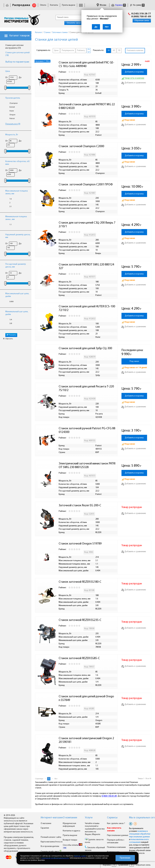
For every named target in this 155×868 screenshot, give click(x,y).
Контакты (54, 5)
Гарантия (45, 828)
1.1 (11, 225)
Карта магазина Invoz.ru (52, 842)
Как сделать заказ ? (116, 823)
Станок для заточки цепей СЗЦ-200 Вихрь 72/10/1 (87, 225)
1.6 (11, 199)
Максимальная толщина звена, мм (17, 192)
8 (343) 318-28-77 (141, 14)
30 (109, 51)
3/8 (11, 324)
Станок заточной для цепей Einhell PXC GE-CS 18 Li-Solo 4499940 (86, 64)
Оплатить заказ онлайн (77, 23)
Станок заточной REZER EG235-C (80, 620)
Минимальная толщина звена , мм (16, 218)
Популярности (68, 51)
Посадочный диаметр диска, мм (16, 266)
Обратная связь (142, 21)
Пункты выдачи (69, 5)
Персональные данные (118, 835)
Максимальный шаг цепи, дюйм (17, 295)
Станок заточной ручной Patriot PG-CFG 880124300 (87, 430)
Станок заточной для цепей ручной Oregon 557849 (86, 698)
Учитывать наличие (135, 51)
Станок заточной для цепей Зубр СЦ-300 (85, 348)
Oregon (12, 115)
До (20, 78)
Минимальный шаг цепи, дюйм (17, 313)
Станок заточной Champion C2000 (81, 146)
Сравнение (123, 865)
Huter (12, 111)
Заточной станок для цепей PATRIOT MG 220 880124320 (87, 106)
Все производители (50, 846)
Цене (56, 51)
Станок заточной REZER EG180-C (80, 582)
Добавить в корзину (134, 72)
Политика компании (116, 847)
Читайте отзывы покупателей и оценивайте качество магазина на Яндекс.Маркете (95, 829)
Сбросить (8, 339)
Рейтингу (81, 51)
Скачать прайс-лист (51, 852)
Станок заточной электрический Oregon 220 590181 (86, 740)
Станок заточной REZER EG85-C (79, 658)
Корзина (119, 5)
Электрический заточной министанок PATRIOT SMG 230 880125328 (87, 465)
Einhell (12, 107)
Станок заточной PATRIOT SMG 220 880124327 (86, 267)
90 (119, 51)
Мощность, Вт (12, 135)
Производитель (13, 98)
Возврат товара (70, 840)
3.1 (11, 207)
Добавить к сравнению (134, 83)
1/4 (11, 320)
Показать (11, 335)
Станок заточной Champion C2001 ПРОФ (86, 185)
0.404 (11, 302)
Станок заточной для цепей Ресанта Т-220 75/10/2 (87, 388)
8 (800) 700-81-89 (141, 17)
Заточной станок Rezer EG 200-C (80, 506)
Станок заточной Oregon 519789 (80, 544)
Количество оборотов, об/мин (18, 163)
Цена (8, 71)
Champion (14, 103)
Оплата (43, 5)
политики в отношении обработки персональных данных (140, 834)
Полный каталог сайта (51, 837)
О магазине (46, 823)
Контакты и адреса (71, 831)
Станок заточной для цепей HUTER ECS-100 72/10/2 (87, 308)
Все (56, 779)
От (6, 78)
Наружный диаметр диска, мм (18, 236)
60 (114, 51)
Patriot (12, 119)
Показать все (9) (13, 124)
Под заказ (134, 361)
